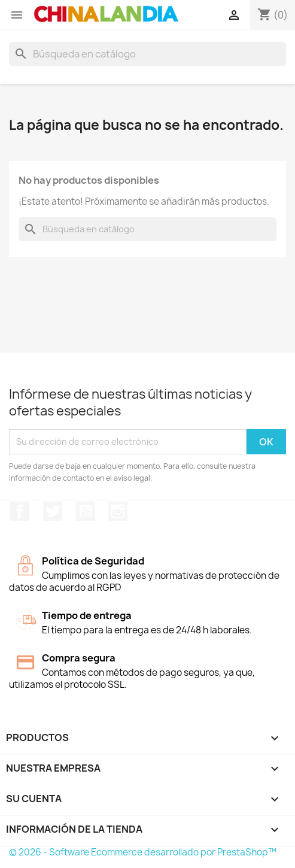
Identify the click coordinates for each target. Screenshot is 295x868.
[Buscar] (147, 54)
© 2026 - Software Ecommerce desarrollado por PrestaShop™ (143, 852)
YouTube (86, 511)
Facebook (20, 511)
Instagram (118, 511)
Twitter (53, 511)
